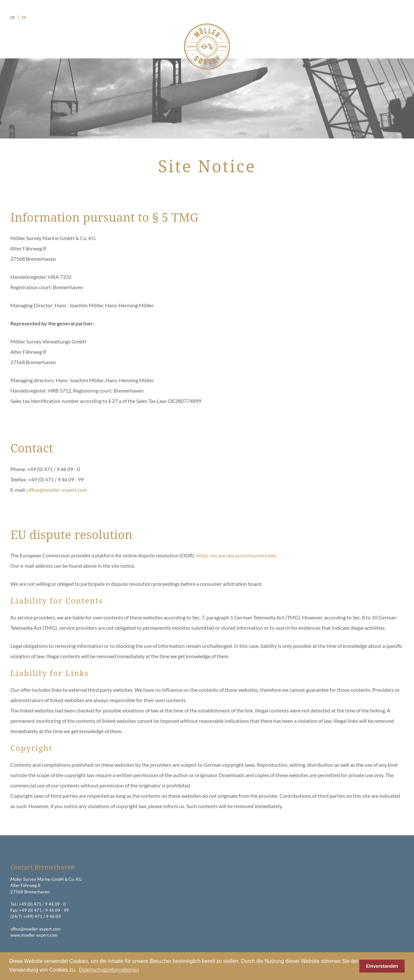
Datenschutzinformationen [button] (109, 970)
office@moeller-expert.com (57, 490)
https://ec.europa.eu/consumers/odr (236, 555)
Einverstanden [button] (382, 966)
